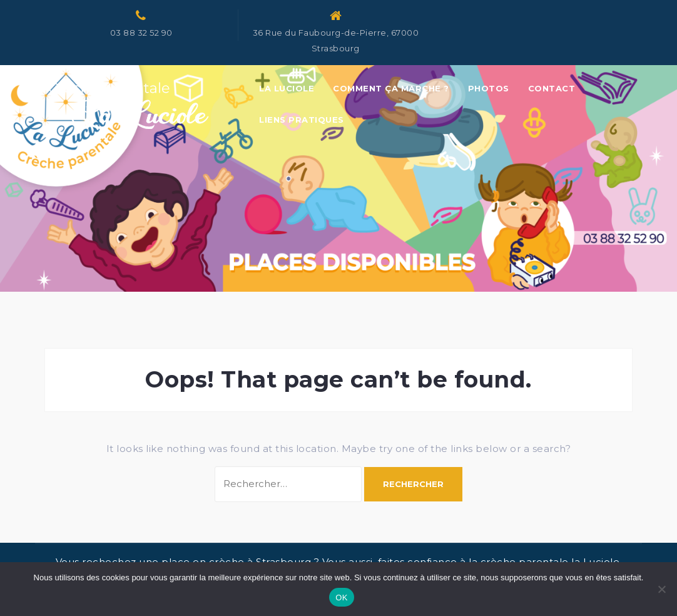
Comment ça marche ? (391, 88)
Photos (489, 88)
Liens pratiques (302, 120)
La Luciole (287, 88)
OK (341, 598)
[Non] (661, 589)
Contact (552, 88)
